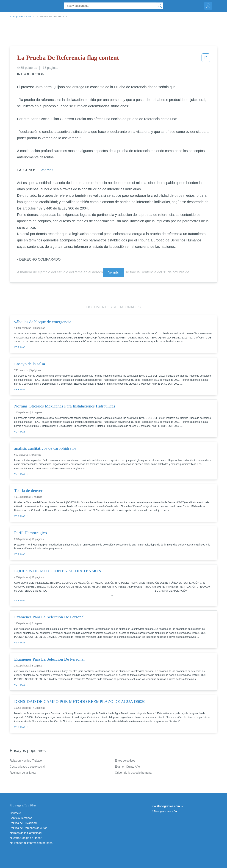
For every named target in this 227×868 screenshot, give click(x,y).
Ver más (113, 273)
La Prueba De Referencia (51, 16)
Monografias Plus (21, 16)
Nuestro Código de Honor (26, 838)
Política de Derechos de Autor (28, 828)
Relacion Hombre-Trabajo (26, 761)
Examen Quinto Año (127, 767)
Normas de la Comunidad (26, 833)
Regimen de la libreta (23, 773)
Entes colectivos (125, 761)
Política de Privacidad (23, 823)
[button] (206, 59)
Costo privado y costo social (27, 767)
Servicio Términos (21, 818)
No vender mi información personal (31, 843)
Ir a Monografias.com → (168, 806)
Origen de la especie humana (133, 773)
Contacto (15, 813)
